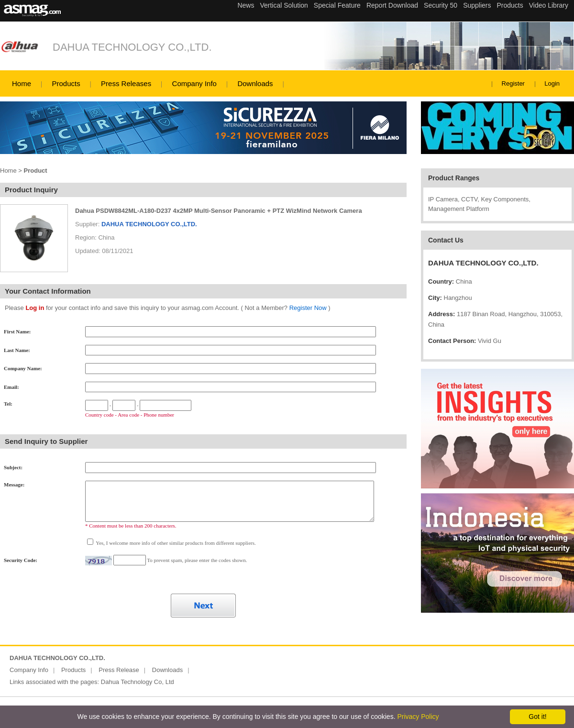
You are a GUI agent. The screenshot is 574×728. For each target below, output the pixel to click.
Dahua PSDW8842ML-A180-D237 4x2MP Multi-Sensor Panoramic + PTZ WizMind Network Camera (219, 211)
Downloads (255, 83)
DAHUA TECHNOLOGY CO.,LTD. (132, 47)
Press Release (119, 670)
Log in (35, 308)
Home (22, 83)
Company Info (194, 83)
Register (513, 83)
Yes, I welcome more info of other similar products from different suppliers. (175, 543)
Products (66, 83)
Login (552, 83)
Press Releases (126, 83)
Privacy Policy (418, 717)
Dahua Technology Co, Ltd (138, 682)
